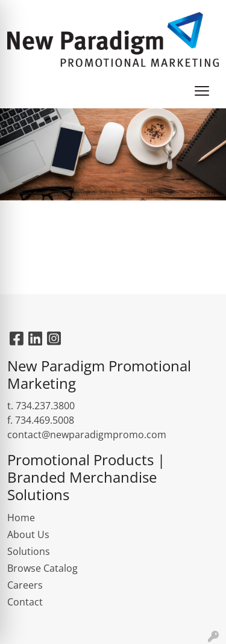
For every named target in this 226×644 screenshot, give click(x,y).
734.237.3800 (45, 406)
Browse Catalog (42, 568)
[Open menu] (202, 91)
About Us (28, 534)
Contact (25, 602)
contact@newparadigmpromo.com (87, 435)
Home (21, 518)
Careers (25, 585)
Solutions (29, 551)
